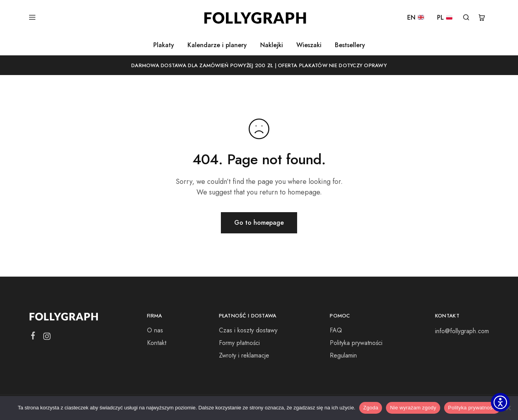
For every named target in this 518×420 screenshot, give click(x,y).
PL (445, 18)
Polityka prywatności (356, 343)
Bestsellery (350, 45)
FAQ (336, 330)
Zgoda (371, 408)
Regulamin (343, 355)
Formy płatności (239, 343)
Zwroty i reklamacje (244, 355)
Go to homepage (259, 223)
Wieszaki (309, 45)
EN (416, 18)
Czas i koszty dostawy (248, 330)
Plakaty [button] (164, 45)
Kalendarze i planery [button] (217, 45)
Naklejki (272, 45)
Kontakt (157, 343)
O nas (155, 330)
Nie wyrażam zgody (413, 408)
